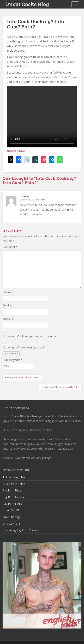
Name (8, 292)
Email (7, 305)
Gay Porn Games (13, 497)
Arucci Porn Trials (14, 484)
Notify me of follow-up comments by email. (30, 336)
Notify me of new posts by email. (23, 347)
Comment (10, 247)
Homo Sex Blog (12, 510)
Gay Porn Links (12, 504)
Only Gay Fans (12, 524)
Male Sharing (11, 517)
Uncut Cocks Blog (27, 4)
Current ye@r (12, 360)
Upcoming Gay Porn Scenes (20, 530)
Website (8, 319)
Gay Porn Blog (12, 490)
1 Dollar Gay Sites (14, 477)
